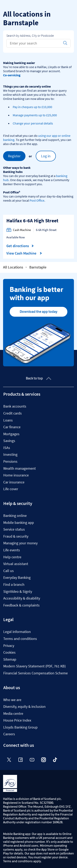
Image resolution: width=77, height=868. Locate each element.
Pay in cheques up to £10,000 (32, 107)
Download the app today (38, 312)
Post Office (37, 200)
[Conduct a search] (34, 43)
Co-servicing (12, 75)
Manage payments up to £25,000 (35, 115)
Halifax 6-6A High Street (32, 221)
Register (14, 156)
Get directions (20, 246)
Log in (46, 156)
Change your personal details (33, 123)
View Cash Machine (24, 253)
